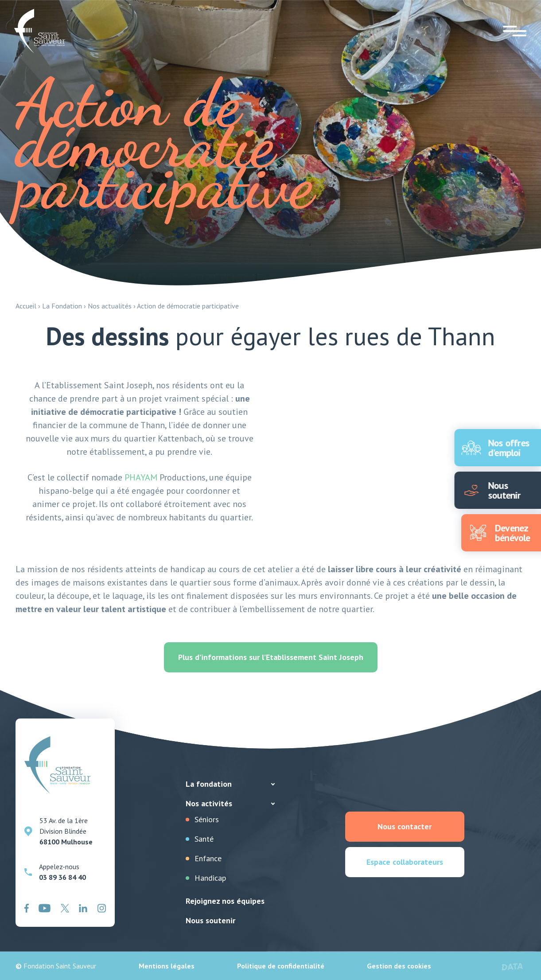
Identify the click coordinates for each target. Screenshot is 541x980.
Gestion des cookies (399, 966)
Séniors (207, 819)
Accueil (26, 306)
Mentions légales (167, 966)
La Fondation (62, 306)
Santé (204, 839)
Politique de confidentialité (281, 966)
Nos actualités (110, 306)
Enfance (208, 858)
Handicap (210, 878)
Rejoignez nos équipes (225, 901)
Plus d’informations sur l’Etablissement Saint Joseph (271, 657)
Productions (165, 477)
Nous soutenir (210, 920)
